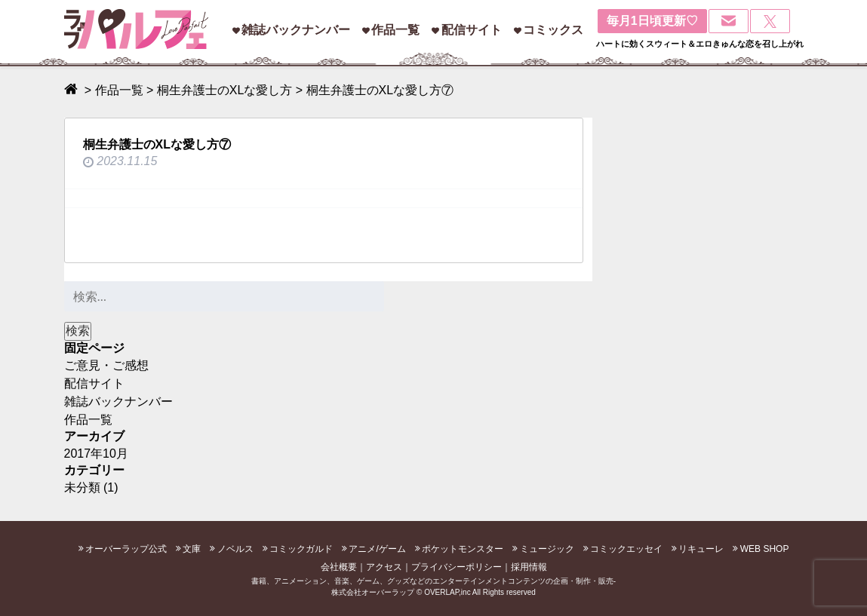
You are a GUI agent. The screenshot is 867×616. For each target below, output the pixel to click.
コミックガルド (301, 549)
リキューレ (701, 549)
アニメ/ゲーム (377, 549)
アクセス (384, 567)
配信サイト (472, 30)
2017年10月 (96, 454)
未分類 (82, 487)
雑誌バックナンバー (296, 30)
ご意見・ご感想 (106, 365)
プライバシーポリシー (457, 567)
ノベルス (235, 549)
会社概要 (339, 567)
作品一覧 (395, 30)
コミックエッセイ (626, 549)
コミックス (553, 30)
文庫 (192, 549)
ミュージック (547, 549)
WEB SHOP (765, 549)
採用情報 (529, 567)
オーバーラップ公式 (126, 549)
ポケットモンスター (463, 549)
